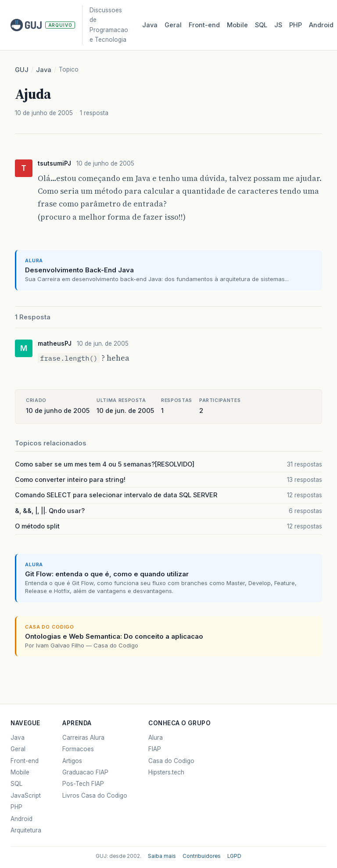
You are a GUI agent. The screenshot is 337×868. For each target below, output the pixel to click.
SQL (261, 25)
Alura (156, 738)
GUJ (22, 70)
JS (278, 25)
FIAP (155, 749)
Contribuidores (202, 856)
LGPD (234, 856)
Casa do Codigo (171, 761)
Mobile (237, 25)
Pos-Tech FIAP (83, 784)
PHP (296, 25)
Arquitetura (26, 830)
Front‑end (204, 25)
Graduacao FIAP (85, 772)
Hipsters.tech (166, 772)
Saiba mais (162, 856)
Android (321, 25)
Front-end (25, 761)
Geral (173, 25)
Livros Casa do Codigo (95, 796)
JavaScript (26, 796)
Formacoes (78, 749)
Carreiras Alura (83, 738)
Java (150, 25)
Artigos (72, 761)
